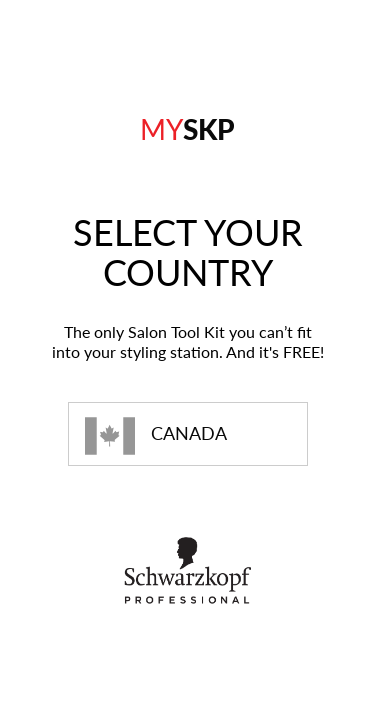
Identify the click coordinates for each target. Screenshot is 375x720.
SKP (187, 129)
